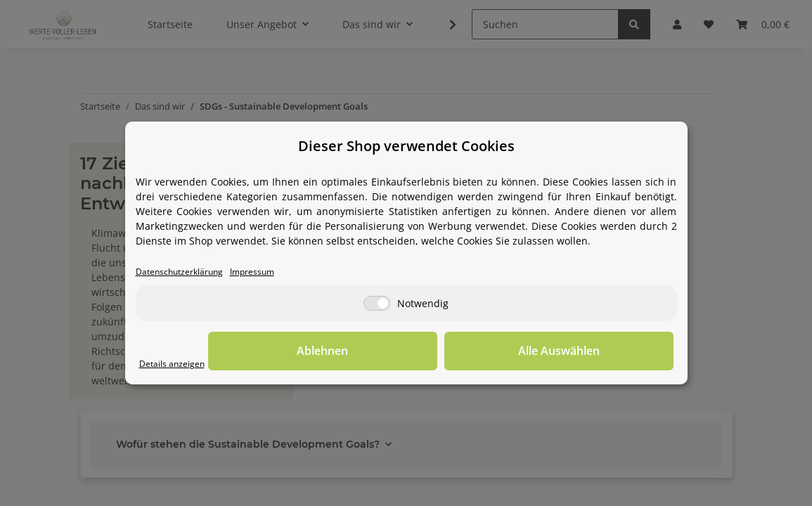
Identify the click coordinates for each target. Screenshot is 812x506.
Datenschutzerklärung (188, 272)
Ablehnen (455, 352)
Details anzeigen (178, 364)
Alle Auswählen (603, 352)
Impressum (274, 272)
